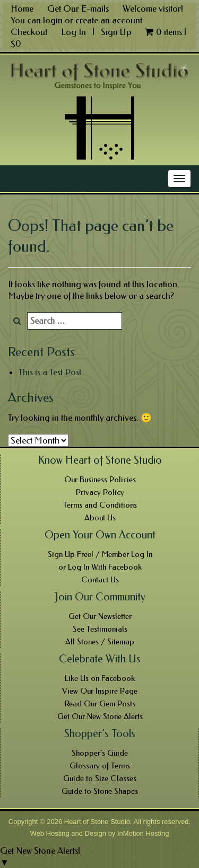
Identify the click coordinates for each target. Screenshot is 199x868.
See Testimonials (100, 629)
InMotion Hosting (143, 833)
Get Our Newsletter (100, 616)
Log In (75, 32)
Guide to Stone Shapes (100, 791)
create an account (109, 20)
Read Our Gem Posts (100, 704)
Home (22, 8)
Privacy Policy (100, 492)
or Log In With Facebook (100, 567)
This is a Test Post (50, 372)
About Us (100, 518)
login (53, 20)
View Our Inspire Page (100, 691)
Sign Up (116, 32)
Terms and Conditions (100, 505)
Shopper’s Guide (100, 753)
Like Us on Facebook (100, 678)
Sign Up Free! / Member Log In (100, 554)
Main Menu (31, 179)
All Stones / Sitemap (100, 642)
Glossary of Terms (100, 766)
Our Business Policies (100, 480)
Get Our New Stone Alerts (100, 716)
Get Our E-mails (78, 8)
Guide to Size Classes (100, 778)
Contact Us (100, 580)
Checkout (29, 32)
